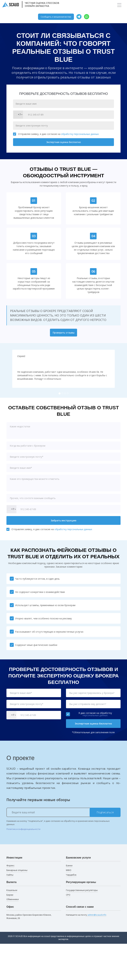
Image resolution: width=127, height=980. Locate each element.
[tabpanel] (63, 369)
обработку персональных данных (80, 134)
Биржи (10, 895)
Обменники (13, 899)
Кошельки (12, 890)
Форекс (10, 865)
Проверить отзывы (63, 333)
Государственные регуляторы (82, 890)
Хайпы (10, 875)
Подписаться (105, 812)
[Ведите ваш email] (63, 812)
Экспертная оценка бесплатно (64, 142)
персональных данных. (95, 715)
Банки (69, 865)
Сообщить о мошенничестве (56, 17)
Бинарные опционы (17, 870)
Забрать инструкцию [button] (64, 520)
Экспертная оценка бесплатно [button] (93, 724)
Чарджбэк (71, 875)
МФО (69, 870)
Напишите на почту (86, 915)
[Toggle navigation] (119, 5)
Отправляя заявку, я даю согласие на (56, 134)
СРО (68, 895)
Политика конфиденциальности (23, 829)
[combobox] (18, 115)
